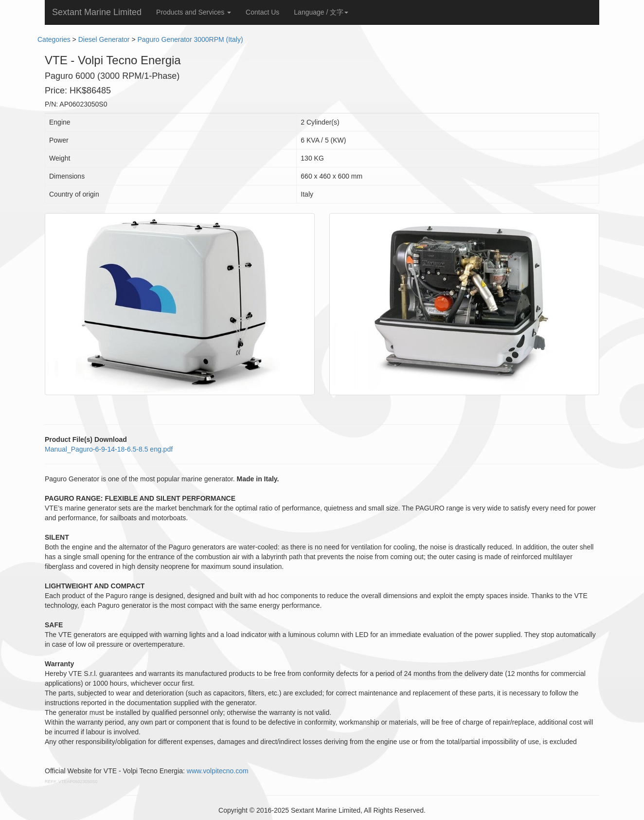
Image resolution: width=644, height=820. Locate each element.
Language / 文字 (321, 12)
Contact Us (262, 12)
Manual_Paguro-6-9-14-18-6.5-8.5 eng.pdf (109, 449)
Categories (54, 39)
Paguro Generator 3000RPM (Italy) (190, 39)
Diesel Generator (104, 39)
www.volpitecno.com (218, 771)
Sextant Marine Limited (97, 12)
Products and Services (194, 12)
